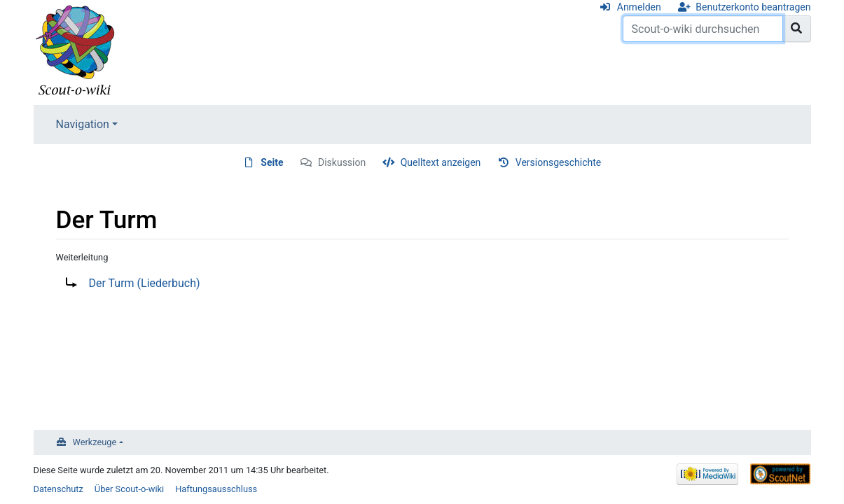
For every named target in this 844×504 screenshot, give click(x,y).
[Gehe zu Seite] (797, 29)
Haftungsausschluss (216, 489)
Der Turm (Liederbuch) (145, 283)
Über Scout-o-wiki (129, 489)
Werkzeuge (95, 442)
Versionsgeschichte (558, 162)
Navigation (83, 124)
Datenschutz (58, 489)
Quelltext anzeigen (441, 162)
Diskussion (342, 162)
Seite (272, 162)
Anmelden (639, 7)
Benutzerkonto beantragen (753, 7)
